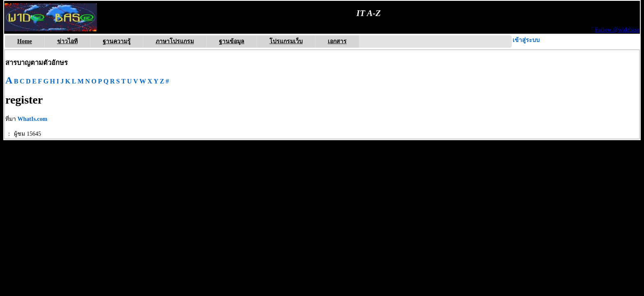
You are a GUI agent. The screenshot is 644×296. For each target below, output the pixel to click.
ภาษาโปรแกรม (175, 41)
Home (25, 41)
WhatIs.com (33, 119)
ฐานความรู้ (117, 41)
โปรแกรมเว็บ (286, 41)
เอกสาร (337, 41)
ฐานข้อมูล (232, 41)
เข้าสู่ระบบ (526, 40)
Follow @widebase (617, 30)
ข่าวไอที (67, 41)
